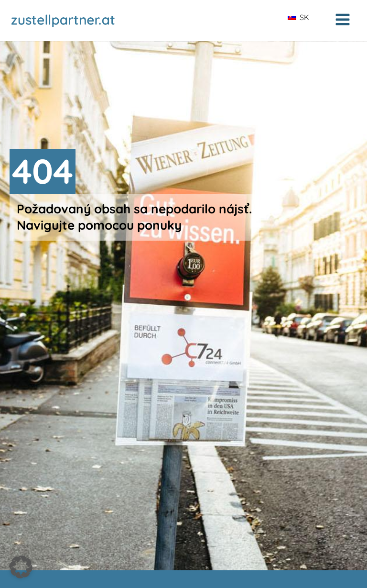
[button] (21, 567)
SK (298, 17)
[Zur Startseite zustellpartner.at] (76, 21)
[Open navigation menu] (343, 21)
